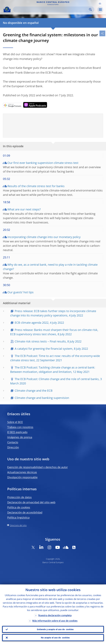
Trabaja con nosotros (20, 427)
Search (90, 9)
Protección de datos (19, 497)
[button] (100, 3)
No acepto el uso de (55, 638)
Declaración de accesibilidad (25, 512)
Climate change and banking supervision (42, 398)
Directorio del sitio (18, 525)
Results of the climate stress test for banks (36, 186)
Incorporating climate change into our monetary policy (44, 237)
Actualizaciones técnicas (22, 472)
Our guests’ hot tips (21, 292)
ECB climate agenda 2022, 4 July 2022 (39, 323)
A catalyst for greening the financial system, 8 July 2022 (51, 349)
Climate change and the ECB (34, 391)
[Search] (51, 9)
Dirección (13, 447)
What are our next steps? (24, 209)
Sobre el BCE (15, 422)
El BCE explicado (17, 432)
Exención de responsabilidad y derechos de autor (38, 467)
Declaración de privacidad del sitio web (31, 502)
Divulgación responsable (22, 477)
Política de (19, 507)
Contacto (13, 442)
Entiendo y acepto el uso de (55, 629)
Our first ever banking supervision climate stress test (43, 163)
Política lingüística (18, 517)
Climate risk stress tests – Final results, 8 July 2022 (48, 341)
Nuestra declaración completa (55, 615)
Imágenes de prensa (20, 437)
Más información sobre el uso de (55, 621)
